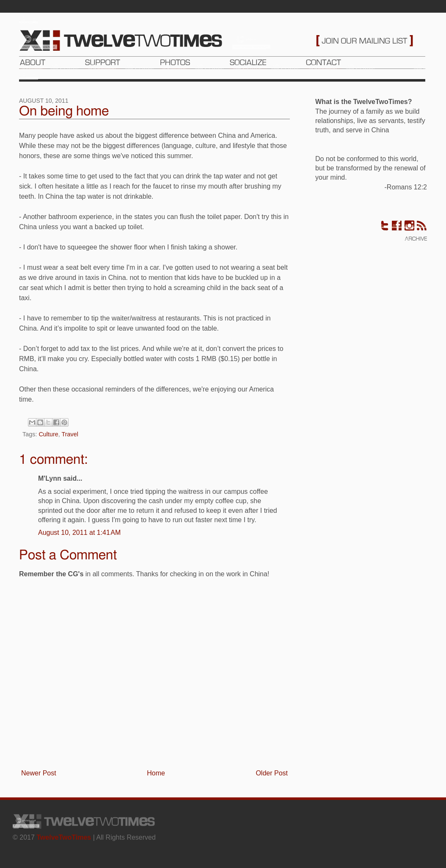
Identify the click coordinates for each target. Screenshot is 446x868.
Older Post (272, 773)
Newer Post (39, 773)
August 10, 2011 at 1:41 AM (79, 533)
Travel (70, 434)
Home (156, 773)
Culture (48, 434)
